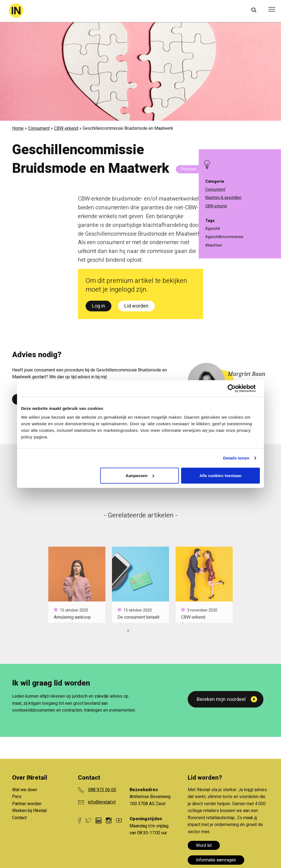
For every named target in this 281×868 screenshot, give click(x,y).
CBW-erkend (66, 128)
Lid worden (136, 306)
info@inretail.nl (102, 802)
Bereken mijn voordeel (221, 699)
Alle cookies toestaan (220, 475)
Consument (39, 128)
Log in (99, 306)
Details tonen (236, 458)
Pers (17, 797)
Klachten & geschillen (223, 198)
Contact (19, 818)
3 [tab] (145, 630)
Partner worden (27, 804)
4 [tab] (153, 630)
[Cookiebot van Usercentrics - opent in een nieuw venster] (236, 388)
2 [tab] (136, 630)
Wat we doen (25, 790)
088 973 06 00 (102, 790)
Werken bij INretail (29, 811)
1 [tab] (128, 630)
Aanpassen (140, 475)
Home (18, 128)
